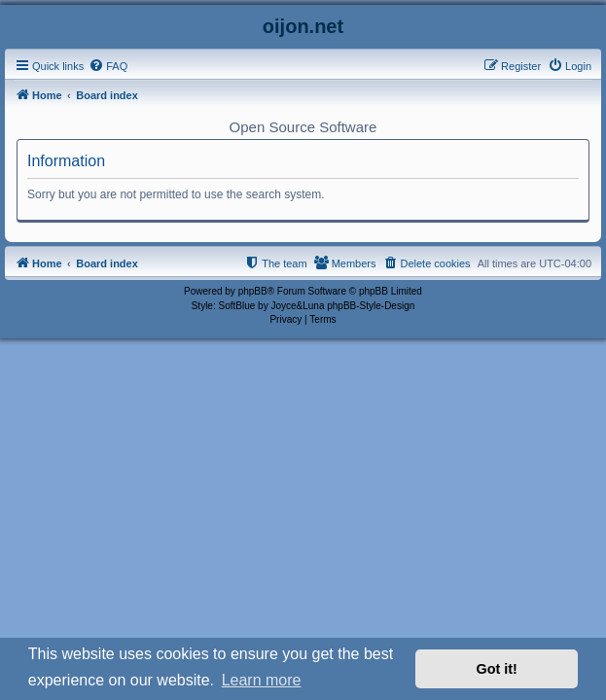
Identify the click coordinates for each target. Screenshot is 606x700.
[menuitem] (108, 66)
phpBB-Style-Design (371, 306)
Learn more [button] (262, 680)
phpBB (253, 291)
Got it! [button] (497, 669)
